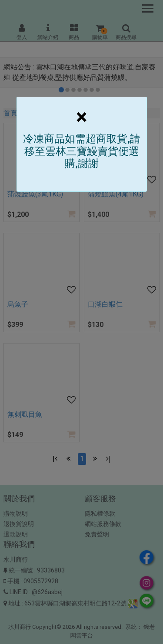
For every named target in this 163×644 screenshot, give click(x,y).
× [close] (81, 117)
